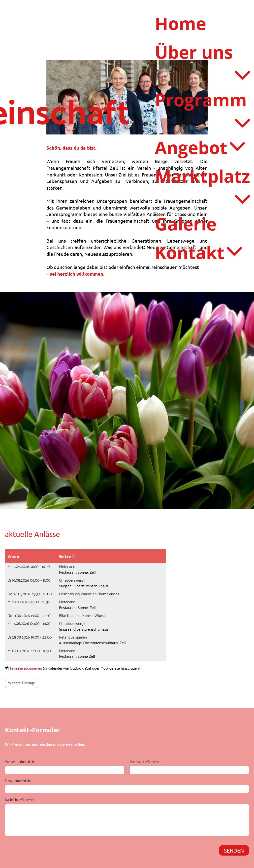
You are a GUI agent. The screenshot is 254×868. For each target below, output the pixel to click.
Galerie (186, 203)
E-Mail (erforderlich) (18, 781)
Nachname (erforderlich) (145, 762)
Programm (202, 90)
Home (180, 23)
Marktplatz (202, 166)
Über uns (202, 52)
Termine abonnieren (26, 669)
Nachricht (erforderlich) (20, 800)
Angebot (200, 128)
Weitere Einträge (22, 683)
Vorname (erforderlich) (20, 762)
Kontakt (198, 232)
